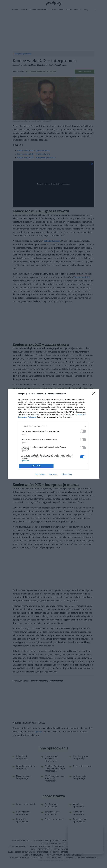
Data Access (53, 474)
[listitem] (53, 426)
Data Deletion (40, 474)
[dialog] (53, 434)
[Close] (95, 394)
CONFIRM (36, 466)
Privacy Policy (67, 474)
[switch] (83, 431)
